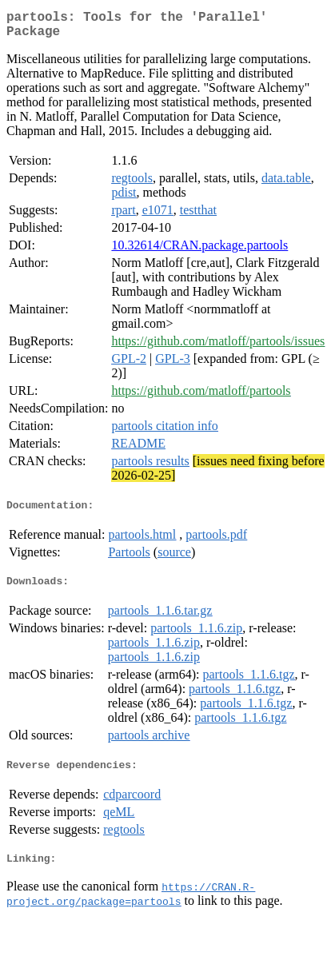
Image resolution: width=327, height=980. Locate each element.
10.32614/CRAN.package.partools (199, 251)
